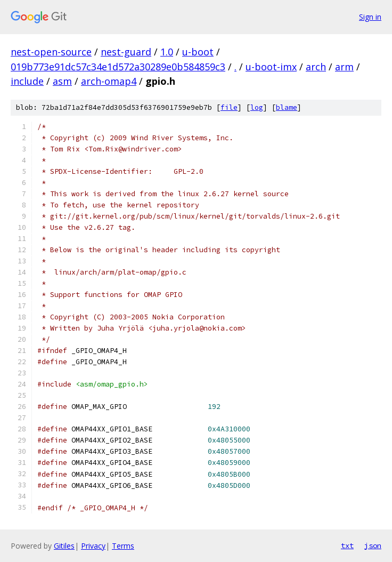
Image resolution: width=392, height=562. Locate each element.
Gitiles (64, 546)
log (257, 107)
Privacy (93, 546)
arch (316, 67)
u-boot (198, 52)
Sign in (370, 17)
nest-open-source (51, 52)
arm (344, 67)
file (229, 107)
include (27, 81)
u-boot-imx (271, 67)
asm (62, 81)
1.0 (167, 52)
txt (347, 545)
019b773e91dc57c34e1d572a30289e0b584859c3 (118, 67)
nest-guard (126, 52)
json (373, 545)
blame (287, 107)
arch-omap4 (109, 81)
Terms (123, 546)
